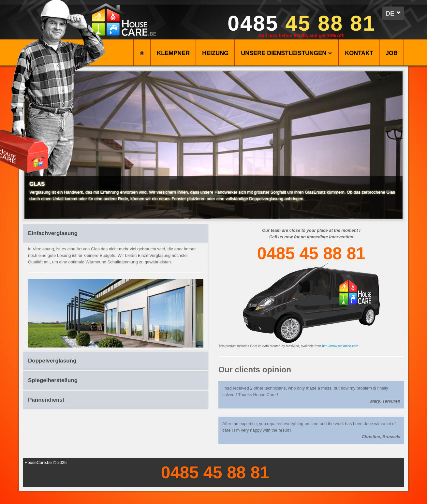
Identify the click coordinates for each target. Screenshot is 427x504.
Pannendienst (46, 400)
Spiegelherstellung (53, 380)
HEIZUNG (215, 53)
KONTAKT (359, 53)
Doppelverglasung (52, 361)
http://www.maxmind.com (340, 346)
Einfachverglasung (53, 233)
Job (392, 53)
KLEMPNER (173, 53)
